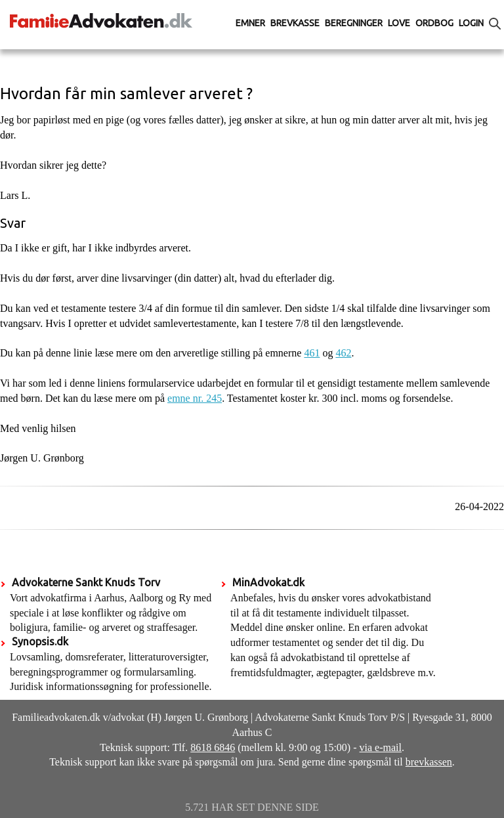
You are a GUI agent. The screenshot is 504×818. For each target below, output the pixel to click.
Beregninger (354, 23)
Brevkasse (295, 23)
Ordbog (434, 23)
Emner (250, 23)
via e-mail (381, 747)
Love (399, 23)
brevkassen (429, 762)
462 (343, 353)
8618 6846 (213, 747)
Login (471, 23)
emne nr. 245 (195, 398)
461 (312, 353)
